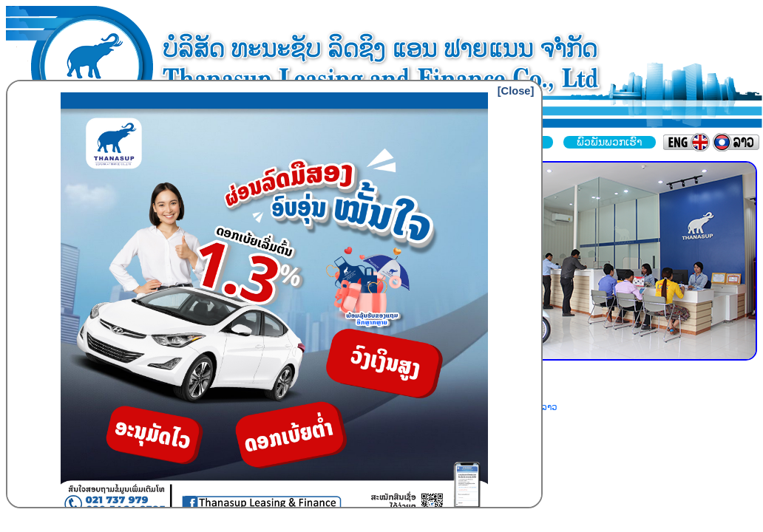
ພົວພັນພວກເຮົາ (610, 142)
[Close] (516, 91)
